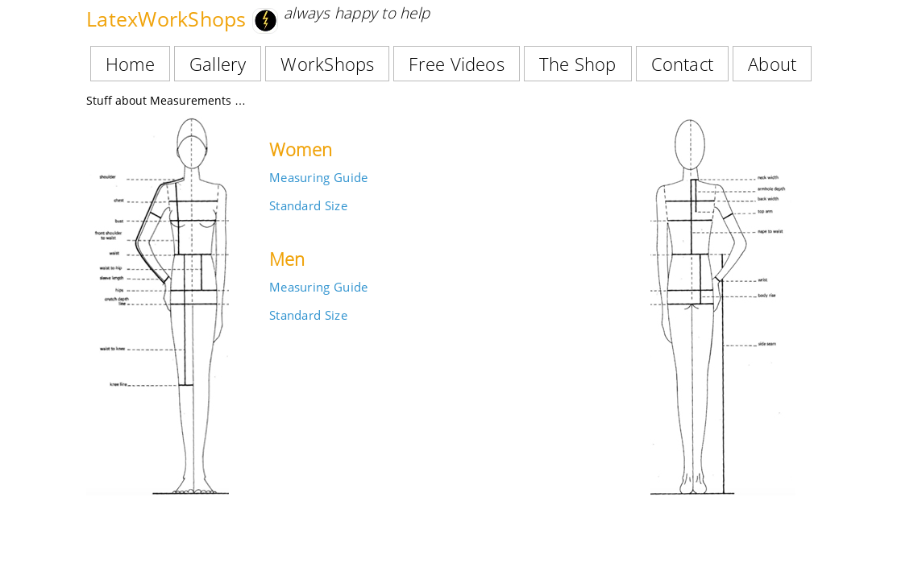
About (772, 64)
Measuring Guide (318, 177)
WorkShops (327, 64)
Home (130, 64)
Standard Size (308, 205)
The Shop (578, 64)
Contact (683, 64)
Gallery (218, 64)
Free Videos (456, 64)
